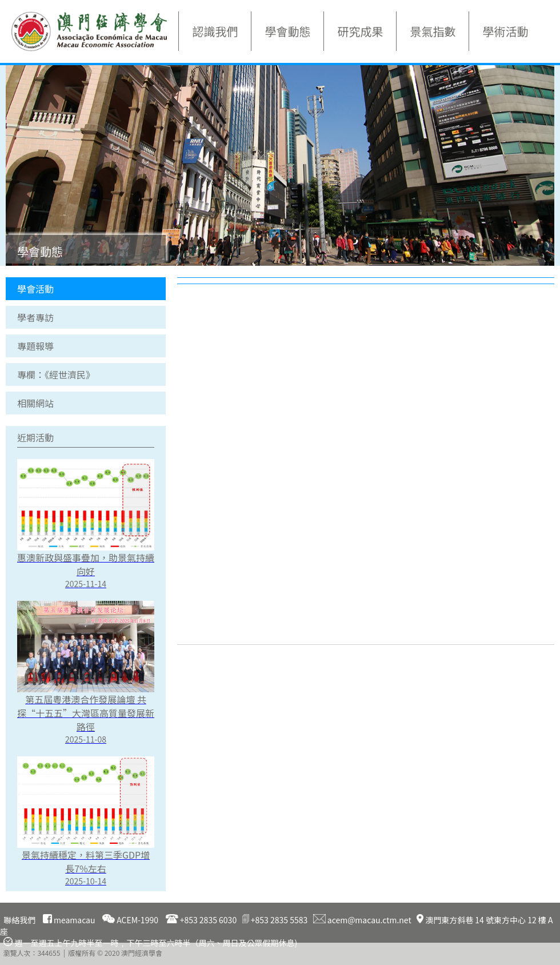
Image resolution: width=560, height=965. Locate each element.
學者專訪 (35, 317)
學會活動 (35, 289)
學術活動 (505, 31)
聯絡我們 (19, 920)
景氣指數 (433, 31)
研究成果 (360, 31)
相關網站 (35, 403)
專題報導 (35, 346)
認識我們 (215, 31)
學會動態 (287, 31)
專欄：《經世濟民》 (56, 374)
